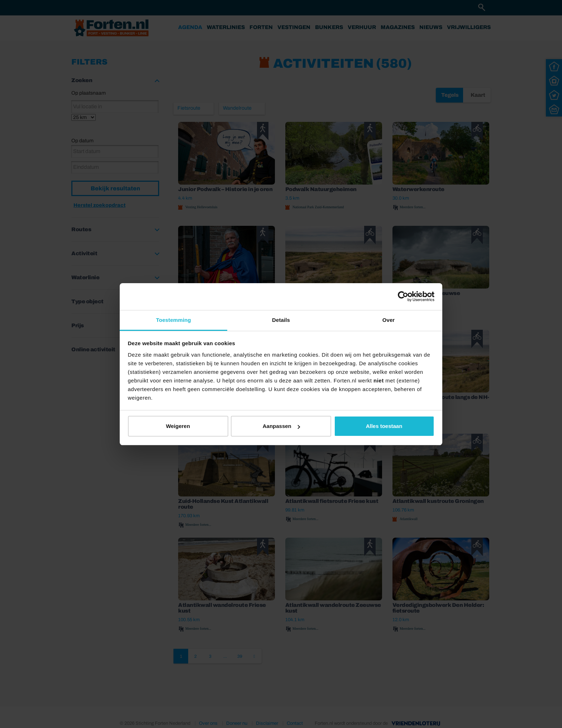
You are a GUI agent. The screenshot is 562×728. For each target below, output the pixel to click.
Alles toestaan (384, 426)
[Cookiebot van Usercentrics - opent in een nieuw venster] (403, 296)
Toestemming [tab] (173, 320)
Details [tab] (281, 320)
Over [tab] (389, 320)
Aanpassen (281, 426)
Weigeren (178, 426)
